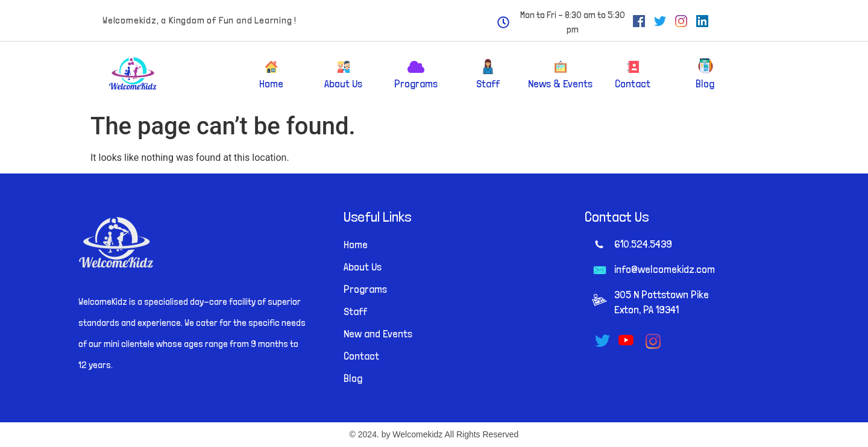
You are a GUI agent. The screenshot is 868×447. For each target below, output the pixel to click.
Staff (488, 83)
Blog (705, 83)
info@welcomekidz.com (665, 269)
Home (271, 83)
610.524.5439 (643, 244)
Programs (416, 83)
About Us (343, 83)
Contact (633, 83)
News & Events (560, 83)
